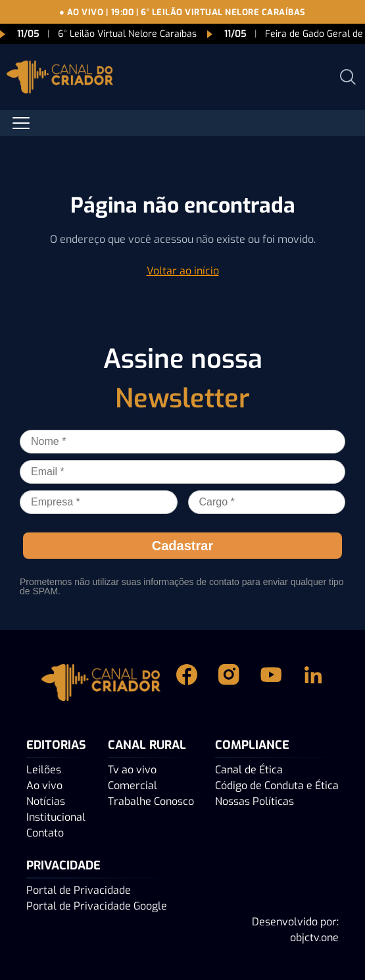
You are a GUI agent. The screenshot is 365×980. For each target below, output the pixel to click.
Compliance (252, 745)
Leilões (44, 770)
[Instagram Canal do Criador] (229, 683)
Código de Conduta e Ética (277, 786)
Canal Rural (147, 745)
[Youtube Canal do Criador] (271, 683)
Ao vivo (44, 786)
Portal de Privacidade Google (97, 906)
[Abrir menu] (21, 123)
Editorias (56, 745)
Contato (45, 833)
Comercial (133, 786)
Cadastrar (183, 546)
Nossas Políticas (255, 801)
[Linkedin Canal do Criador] (313, 683)
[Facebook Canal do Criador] (187, 683)
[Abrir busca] (348, 77)
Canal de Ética (249, 770)
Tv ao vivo (132, 770)
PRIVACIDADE (63, 865)
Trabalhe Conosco (151, 801)
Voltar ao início (183, 271)
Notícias (46, 801)
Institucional (56, 817)
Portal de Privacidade (79, 890)
